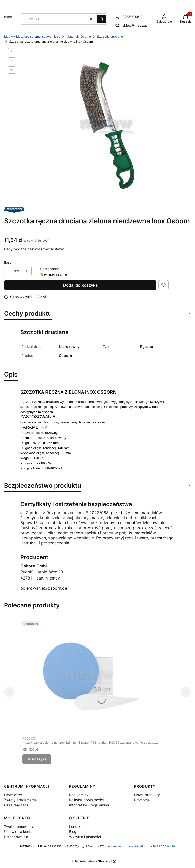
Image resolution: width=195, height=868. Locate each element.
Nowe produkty (147, 795)
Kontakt (75, 827)
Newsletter (13, 795)
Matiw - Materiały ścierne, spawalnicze (32, 36)
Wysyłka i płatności (85, 837)
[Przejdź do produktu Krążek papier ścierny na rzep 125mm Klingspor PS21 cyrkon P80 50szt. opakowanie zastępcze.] (91, 676)
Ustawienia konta (18, 832)
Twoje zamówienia (19, 827)
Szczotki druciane (110, 36)
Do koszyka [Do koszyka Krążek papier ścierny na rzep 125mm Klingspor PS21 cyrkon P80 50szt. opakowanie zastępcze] (37, 759)
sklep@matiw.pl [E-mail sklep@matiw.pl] (135, 25)
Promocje (142, 800)
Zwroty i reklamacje (20, 800)
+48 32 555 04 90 (163, 847)
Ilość (8, 262)
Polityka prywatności (86, 800)
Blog (73, 832)
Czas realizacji (16, 805)
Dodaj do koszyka (80, 285)
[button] (101, 19)
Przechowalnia (16, 837)
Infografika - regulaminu (89, 805)
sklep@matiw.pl (138, 847)
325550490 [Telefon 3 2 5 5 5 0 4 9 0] (133, 17)
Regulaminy (79, 795)
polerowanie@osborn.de (44, 588)
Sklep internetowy (92, 861)
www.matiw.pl (115, 847)
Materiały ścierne (79, 36)
